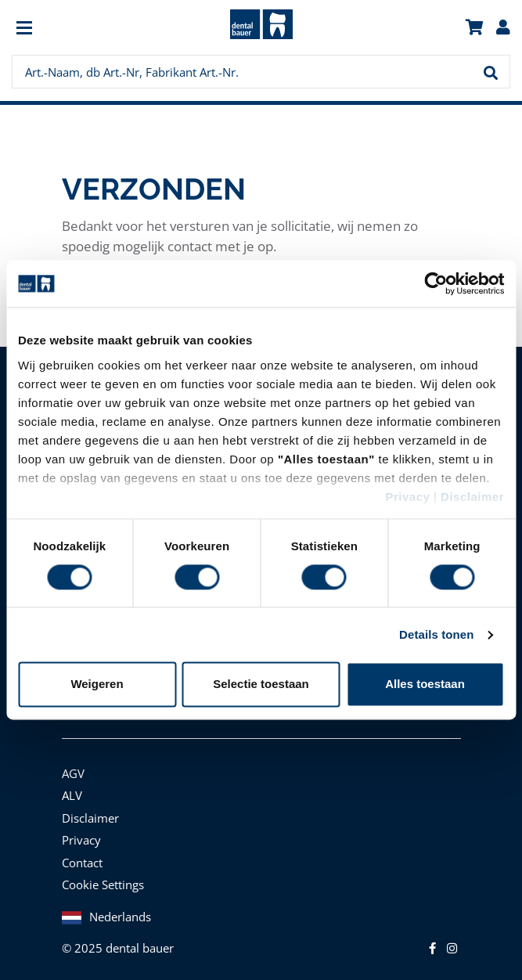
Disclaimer (472, 497)
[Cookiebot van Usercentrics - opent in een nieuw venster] (436, 283)
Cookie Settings (103, 885)
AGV (73, 773)
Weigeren (97, 685)
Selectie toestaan (261, 685)
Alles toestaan (425, 685)
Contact (82, 863)
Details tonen (436, 634)
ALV (72, 795)
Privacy (407, 497)
